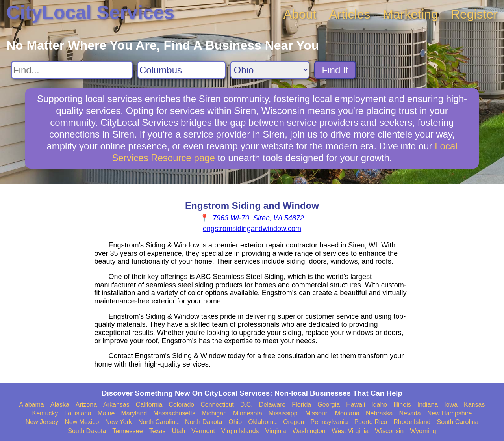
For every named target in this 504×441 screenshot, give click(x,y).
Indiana (428, 405)
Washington (309, 431)
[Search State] (270, 70)
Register (474, 14)
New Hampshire (450, 413)
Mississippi (284, 413)
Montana (347, 413)
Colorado (181, 405)
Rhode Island (412, 422)
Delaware (272, 405)
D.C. (246, 405)
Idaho (379, 405)
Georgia (329, 405)
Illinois (402, 405)
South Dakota (87, 431)
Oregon (294, 422)
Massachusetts (174, 413)
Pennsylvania (329, 422)
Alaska (60, 405)
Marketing (410, 14)
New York (119, 422)
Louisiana (78, 413)
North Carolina (158, 422)
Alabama (32, 405)
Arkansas (116, 405)
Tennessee (127, 431)
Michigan (214, 413)
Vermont (203, 431)
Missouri (317, 413)
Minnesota (248, 413)
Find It (335, 70)
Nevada (410, 413)
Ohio (235, 422)
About (300, 14)
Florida (301, 405)
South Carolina (458, 422)
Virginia (276, 431)
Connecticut (217, 405)
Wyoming (423, 431)
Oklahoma (262, 422)
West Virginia (350, 431)
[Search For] (72, 70)
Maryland (134, 413)
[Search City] (182, 70)
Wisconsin (389, 431)
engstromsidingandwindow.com (252, 229)
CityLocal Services (90, 12)
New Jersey (42, 422)
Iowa (451, 405)
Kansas (474, 405)
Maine (106, 413)
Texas (157, 431)
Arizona (86, 405)
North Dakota (204, 422)
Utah (178, 431)
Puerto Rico (371, 422)
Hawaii (356, 405)
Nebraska (379, 413)
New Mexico (82, 422)
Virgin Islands (240, 431)
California (149, 405)
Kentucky (45, 413)
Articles (349, 14)
